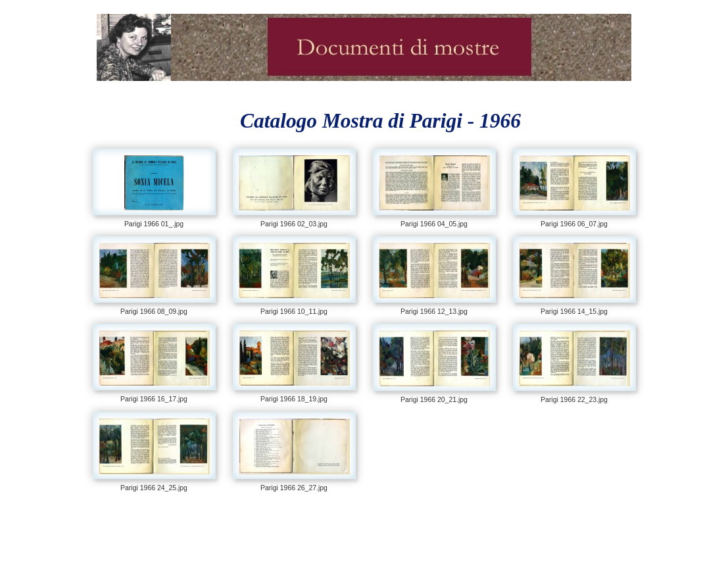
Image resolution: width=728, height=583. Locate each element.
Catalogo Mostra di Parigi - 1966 (380, 121)
